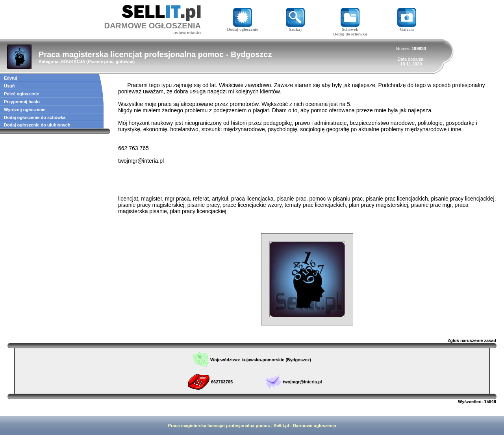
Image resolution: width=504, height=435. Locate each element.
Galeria (407, 27)
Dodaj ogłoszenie (242, 27)
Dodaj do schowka (350, 34)
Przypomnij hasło (22, 102)
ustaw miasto (187, 33)
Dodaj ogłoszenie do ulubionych (37, 125)
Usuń (9, 86)
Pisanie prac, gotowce (111, 61)
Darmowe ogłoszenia (314, 426)
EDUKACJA (73, 61)
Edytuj (11, 78)
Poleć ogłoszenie (21, 94)
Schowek (350, 27)
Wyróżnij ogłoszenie (25, 110)
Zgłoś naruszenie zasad (472, 340)
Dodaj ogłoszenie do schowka (35, 117)
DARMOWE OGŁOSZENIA (152, 26)
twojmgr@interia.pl (302, 382)
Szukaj (295, 27)
